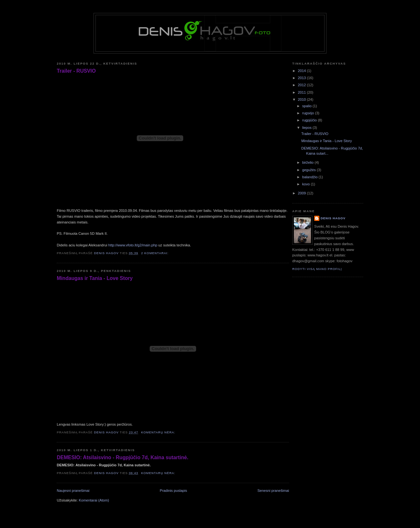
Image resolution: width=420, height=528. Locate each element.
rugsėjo (309, 113)
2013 (302, 78)
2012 (302, 85)
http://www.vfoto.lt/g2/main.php (133, 245)
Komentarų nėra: (159, 432)
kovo (307, 184)
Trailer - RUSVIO (76, 71)
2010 (302, 99)
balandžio (310, 177)
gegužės (310, 170)
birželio (309, 162)
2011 (302, 92)
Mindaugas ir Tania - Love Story (95, 278)
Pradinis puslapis (173, 491)
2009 (302, 193)
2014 (302, 71)
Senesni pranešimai (273, 491)
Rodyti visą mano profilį (317, 269)
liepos (307, 128)
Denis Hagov (333, 218)
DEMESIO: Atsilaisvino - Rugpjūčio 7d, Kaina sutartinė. (123, 457)
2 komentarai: (155, 253)
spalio (307, 106)
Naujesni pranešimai (73, 491)
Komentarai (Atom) (94, 500)
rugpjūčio (310, 120)
